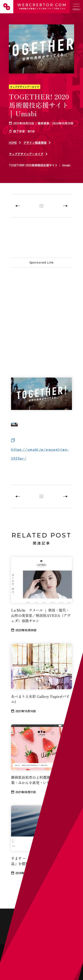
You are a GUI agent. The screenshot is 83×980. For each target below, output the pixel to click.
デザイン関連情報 (35, 143)
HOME (13, 143)
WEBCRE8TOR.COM (42, 7)
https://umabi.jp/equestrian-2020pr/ (40, 454)
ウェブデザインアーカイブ (25, 87)
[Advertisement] (41, 314)
